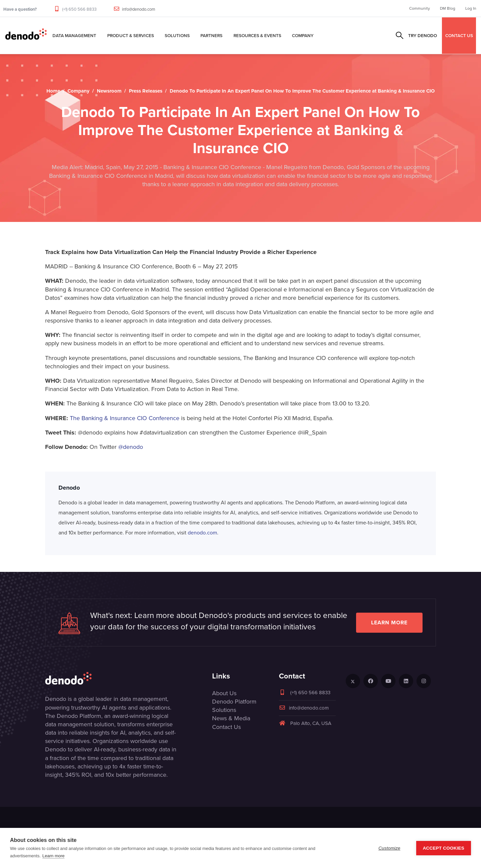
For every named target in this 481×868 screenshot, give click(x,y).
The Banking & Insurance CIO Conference (125, 418)
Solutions (177, 35)
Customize (389, 848)
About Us (224, 693)
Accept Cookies (444, 848)
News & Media (231, 718)
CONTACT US (459, 35)
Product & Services (131, 35)
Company (303, 35)
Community (420, 8)
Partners (211, 35)
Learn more (389, 623)
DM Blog (448, 8)
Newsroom (109, 91)
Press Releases (146, 91)
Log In (471, 8)
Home (53, 91)
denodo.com (202, 533)
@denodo (131, 447)
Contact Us (226, 727)
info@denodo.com (139, 9)
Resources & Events (257, 35)
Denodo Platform (234, 702)
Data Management (74, 35)
